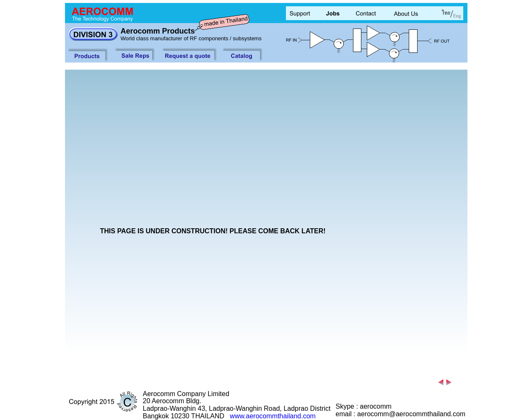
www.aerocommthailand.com (273, 416)
